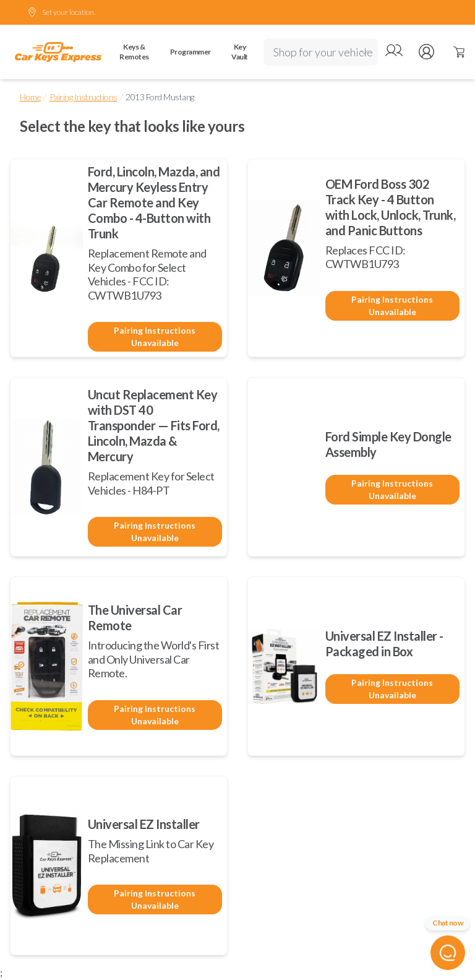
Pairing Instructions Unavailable (155, 336)
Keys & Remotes (134, 52)
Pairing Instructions (83, 97)
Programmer (190, 52)
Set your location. (61, 12)
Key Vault (240, 52)
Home (30, 97)
